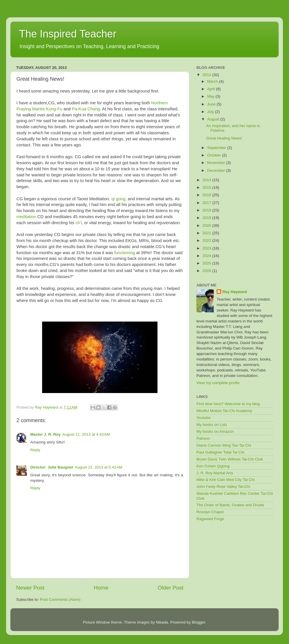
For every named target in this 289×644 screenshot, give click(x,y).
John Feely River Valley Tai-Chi (223, 487)
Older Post (171, 588)
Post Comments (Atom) (60, 599)
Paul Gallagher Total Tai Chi (220, 452)
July (211, 112)
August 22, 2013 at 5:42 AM (99, 467)
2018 (207, 210)
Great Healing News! (224, 138)
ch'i (79, 223)
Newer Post (30, 588)
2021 (207, 233)
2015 (207, 187)
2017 (207, 203)
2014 (207, 180)
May (211, 96)
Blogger (198, 622)
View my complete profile (218, 383)
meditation (26, 217)
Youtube (203, 418)
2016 (207, 195)
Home (101, 588)
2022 (207, 240)
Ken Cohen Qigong (213, 466)
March (213, 81)
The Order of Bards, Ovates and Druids (230, 505)
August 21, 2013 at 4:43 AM (86, 434)
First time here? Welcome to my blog (228, 404)
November (217, 163)
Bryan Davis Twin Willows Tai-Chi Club (230, 459)
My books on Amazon (215, 431)
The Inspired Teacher (68, 34)
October (215, 155)
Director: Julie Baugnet (52, 467)
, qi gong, (118, 199)
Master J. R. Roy (45, 434)
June (212, 104)
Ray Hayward (235, 292)
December (217, 170)
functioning (125, 253)
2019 (207, 218)
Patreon (203, 438)
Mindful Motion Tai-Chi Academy (224, 411)
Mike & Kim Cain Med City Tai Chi (226, 480)
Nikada (162, 622)
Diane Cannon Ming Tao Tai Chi (224, 445)
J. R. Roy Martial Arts (215, 473)
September (217, 148)
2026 (207, 271)
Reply (35, 450)
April (212, 89)
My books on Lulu (212, 425)
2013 (207, 75)
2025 (207, 263)
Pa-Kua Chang (86, 109)
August (214, 119)
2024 (207, 256)
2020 (207, 225)
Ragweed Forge (210, 519)
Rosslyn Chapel (210, 512)
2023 (207, 248)
